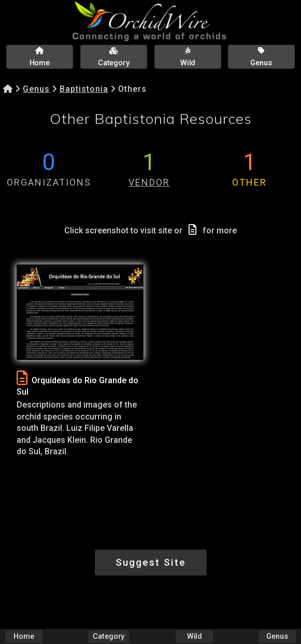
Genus (36, 89)
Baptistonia (84, 89)
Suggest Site (151, 562)
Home (24, 636)
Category (109, 636)
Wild (194, 636)
